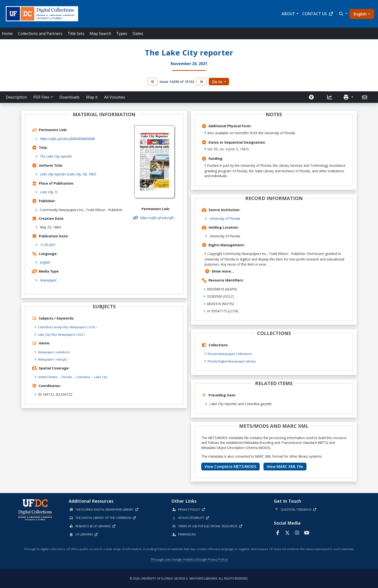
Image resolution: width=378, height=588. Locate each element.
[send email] (372, 391)
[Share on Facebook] (372, 358)
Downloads (69, 97)
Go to (217, 82)
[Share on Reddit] (372, 378)
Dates (138, 33)
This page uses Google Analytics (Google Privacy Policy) (189, 559)
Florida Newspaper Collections (231, 354)
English (360, 14)
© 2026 (189, 578)
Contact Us (318, 14)
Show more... (219, 271)
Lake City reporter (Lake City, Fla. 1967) (68, 174)
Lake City (103, 377)
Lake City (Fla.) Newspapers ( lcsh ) (63, 334)
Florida (67, 377)
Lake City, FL (49, 192)
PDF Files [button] (41, 97)
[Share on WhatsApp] (372, 385)
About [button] (288, 14)
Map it (92, 97)
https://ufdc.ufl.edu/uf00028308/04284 (67, 139)
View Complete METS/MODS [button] (230, 467)
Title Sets (76, 33)
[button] (343, 14)
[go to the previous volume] (153, 82)
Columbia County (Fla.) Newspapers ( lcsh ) (69, 327)
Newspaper (48, 280)
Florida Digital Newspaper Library (233, 361)
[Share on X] (372, 371)
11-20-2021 (48, 245)
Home (7, 33)
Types (122, 33)
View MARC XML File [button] (285, 467)
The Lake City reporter (56, 156)
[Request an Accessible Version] (311, 97)
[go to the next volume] (202, 82)
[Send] (365, 97)
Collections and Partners (40, 33)
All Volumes (115, 97)
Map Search (100, 33)
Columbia (84, 377)
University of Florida (225, 218)
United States (48, 377)
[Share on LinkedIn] (372, 364)
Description (16, 97)
